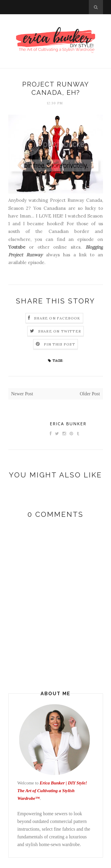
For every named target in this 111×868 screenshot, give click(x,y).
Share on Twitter (60, 331)
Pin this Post (59, 344)
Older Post (90, 394)
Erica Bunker (68, 424)
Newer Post (22, 394)
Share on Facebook (57, 318)
